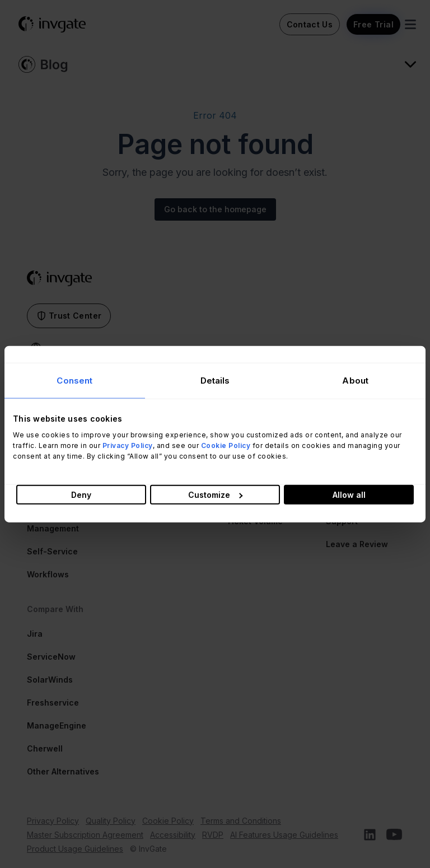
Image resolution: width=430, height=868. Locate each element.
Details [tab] (215, 381)
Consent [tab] (74, 381)
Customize (215, 494)
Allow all (349, 494)
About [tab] (355, 381)
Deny (81, 494)
